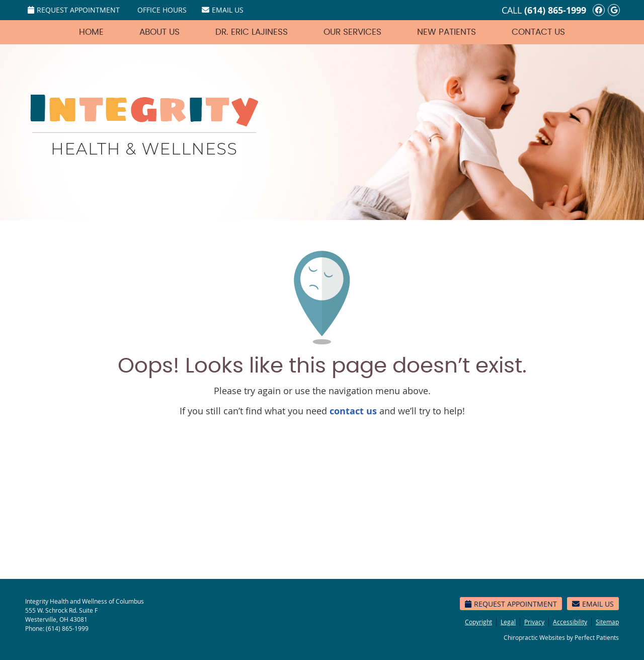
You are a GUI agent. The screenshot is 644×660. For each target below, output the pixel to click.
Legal (508, 622)
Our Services (352, 32)
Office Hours (162, 10)
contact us (353, 411)
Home (91, 32)
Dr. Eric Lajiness (252, 32)
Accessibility (570, 622)
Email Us (223, 10)
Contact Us (538, 32)
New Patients (447, 32)
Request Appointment (74, 10)
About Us (159, 32)
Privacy (534, 622)
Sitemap (607, 622)
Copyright (478, 622)
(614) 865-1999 (555, 10)
